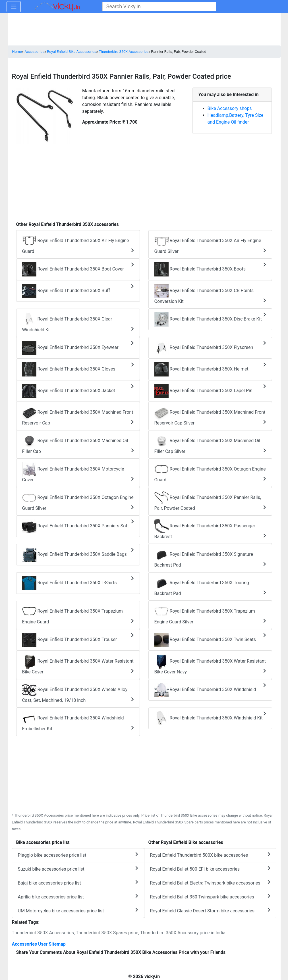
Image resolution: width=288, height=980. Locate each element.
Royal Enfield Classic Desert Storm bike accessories (210, 911)
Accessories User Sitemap (39, 944)
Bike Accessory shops (230, 108)
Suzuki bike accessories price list (78, 869)
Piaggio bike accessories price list (78, 855)
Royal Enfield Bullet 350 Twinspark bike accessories (210, 897)
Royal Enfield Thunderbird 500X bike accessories (210, 855)
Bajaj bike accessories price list (78, 883)
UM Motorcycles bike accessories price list (78, 911)
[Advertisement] (144, 180)
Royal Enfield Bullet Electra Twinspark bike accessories (210, 883)
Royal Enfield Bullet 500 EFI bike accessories (210, 869)
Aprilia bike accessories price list (78, 897)
